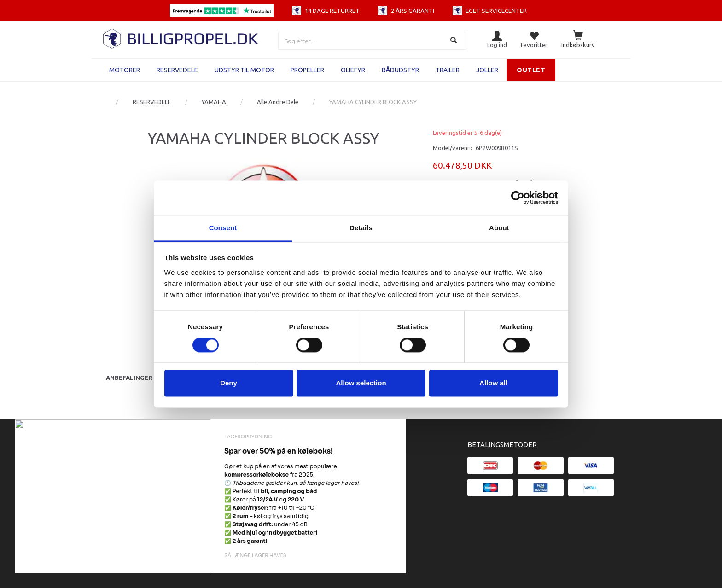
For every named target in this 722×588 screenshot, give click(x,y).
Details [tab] (361, 228)
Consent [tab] (223, 228)
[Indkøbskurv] (578, 40)
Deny (229, 383)
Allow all (493, 383)
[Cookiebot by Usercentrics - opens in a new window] (518, 198)
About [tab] (499, 228)
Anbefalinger (129, 378)
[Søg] (455, 41)
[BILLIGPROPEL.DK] (181, 38)
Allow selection (361, 383)
